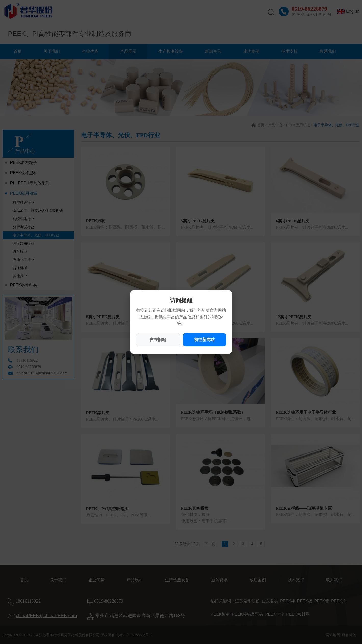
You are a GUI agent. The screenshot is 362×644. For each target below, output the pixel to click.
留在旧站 (158, 340)
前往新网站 (204, 340)
